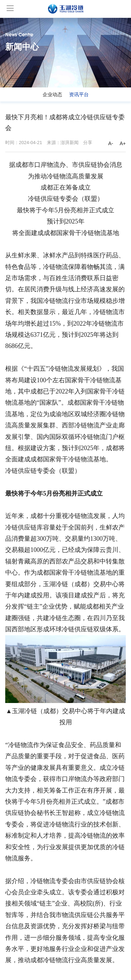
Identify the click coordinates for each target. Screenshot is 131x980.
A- (111, 143)
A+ (123, 143)
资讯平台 (79, 94)
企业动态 (52, 94)
